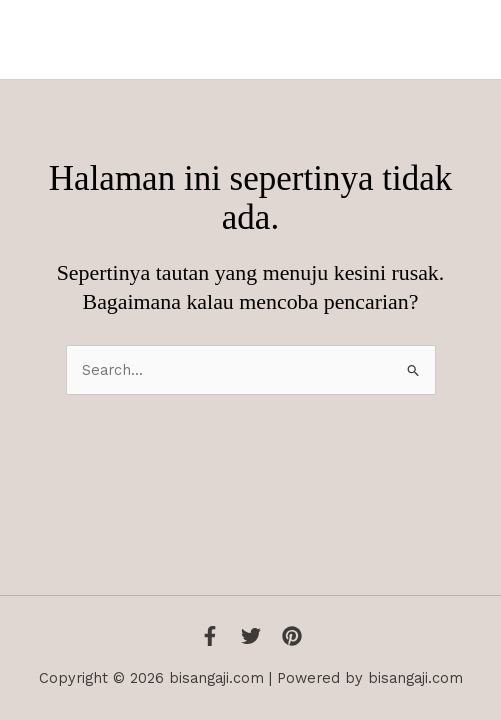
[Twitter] (251, 636)
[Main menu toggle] (460, 40)
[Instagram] (292, 636)
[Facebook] (210, 636)
